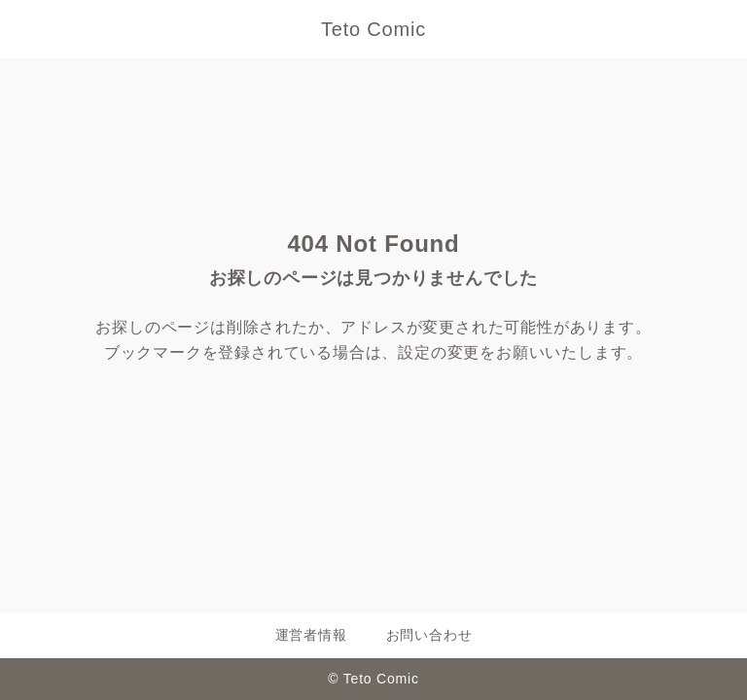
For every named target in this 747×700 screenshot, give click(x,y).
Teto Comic (373, 29)
